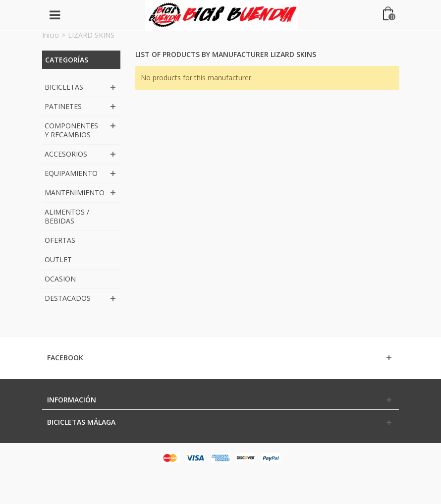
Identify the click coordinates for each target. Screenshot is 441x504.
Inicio (51, 35)
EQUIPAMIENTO (71, 173)
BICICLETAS (64, 87)
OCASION (60, 279)
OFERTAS (60, 240)
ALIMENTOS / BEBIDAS (67, 216)
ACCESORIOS (66, 154)
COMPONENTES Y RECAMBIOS (71, 130)
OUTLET (58, 259)
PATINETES (63, 106)
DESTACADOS (68, 298)
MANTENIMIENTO (75, 193)
